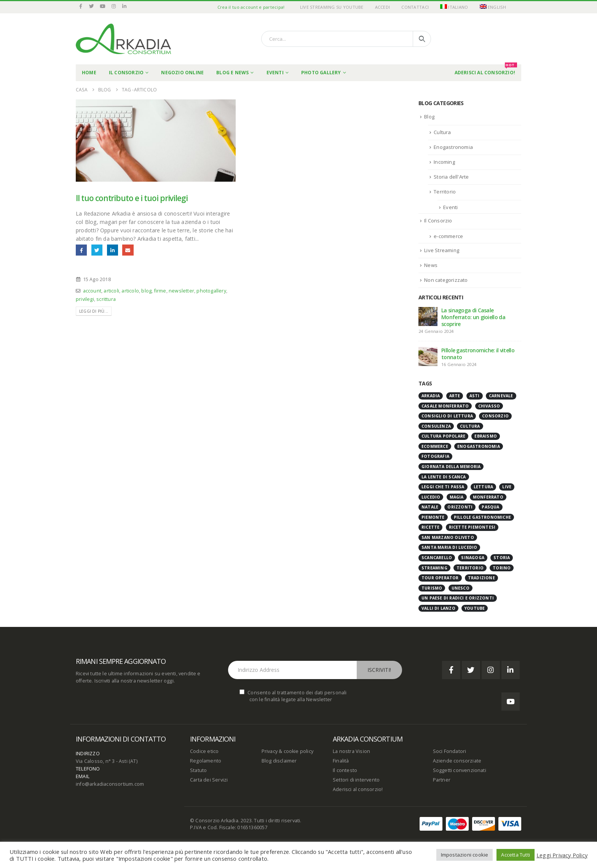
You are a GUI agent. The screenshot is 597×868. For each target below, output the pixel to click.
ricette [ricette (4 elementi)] (430, 527)
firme (160, 291)
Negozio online (182, 73)
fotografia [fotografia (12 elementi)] (435, 456)
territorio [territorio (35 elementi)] (470, 568)
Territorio (445, 192)
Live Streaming (442, 250)
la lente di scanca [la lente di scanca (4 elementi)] (444, 477)
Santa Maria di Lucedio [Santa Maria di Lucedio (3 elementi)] (449, 547)
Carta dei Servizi (209, 780)
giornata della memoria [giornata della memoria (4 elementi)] (451, 467)
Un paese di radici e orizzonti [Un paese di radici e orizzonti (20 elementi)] (458, 598)
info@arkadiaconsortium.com (110, 784)
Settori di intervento (356, 780)
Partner (442, 780)
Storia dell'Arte (451, 177)
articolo (130, 291)
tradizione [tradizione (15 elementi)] (481, 578)
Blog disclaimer (279, 761)
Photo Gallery (321, 73)
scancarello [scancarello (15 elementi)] (437, 558)
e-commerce (448, 236)
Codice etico (204, 751)
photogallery (211, 291)
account (92, 291)
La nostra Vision (351, 751)
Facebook (81, 250)
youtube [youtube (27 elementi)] (475, 608)
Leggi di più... (94, 311)
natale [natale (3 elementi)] (430, 507)
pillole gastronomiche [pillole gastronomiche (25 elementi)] (482, 517)
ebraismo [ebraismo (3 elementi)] (486, 436)
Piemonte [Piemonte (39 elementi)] (433, 517)
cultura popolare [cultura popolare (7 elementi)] (443, 436)
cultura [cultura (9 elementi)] (470, 426)
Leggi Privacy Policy (562, 855)
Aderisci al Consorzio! (486, 70)
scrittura (106, 299)
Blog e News (232, 73)
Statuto (198, 770)
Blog (429, 117)
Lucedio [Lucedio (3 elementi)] (431, 497)
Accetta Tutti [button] (516, 855)
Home (89, 73)
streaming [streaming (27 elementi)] (434, 568)
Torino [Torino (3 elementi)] (502, 568)
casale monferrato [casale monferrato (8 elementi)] (445, 406)
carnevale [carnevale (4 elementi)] (501, 396)
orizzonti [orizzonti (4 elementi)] (460, 507)
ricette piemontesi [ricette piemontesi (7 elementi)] (472, 527)
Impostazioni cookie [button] (465, 855)
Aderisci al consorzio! (358, 789)
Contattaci (415, 7)
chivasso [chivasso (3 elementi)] (489, 406)
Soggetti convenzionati (460, 770)
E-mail (128, 250)
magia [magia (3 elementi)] (457, 497)
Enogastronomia (453, 147)
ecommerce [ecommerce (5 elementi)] (435, 446)
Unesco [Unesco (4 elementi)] (461, 588)
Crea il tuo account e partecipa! (251, 7)
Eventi (275, 73)
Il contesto (345, 770)
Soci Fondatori (450, 751)
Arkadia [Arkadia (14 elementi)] (431, 396)
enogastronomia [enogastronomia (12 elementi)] (479, 446)
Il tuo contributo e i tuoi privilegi (132, 198)
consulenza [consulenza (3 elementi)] (436, 426)
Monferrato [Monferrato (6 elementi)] (488, 497)
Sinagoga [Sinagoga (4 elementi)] (473, 558)
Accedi (383, 7)
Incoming (444, 162)
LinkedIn (113, 250)
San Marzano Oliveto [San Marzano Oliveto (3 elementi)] (448, 537)
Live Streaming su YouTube (332, 7)
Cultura (442, 132)
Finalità (341, 761)
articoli (111, 291)
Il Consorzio (126, 73)
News (431, 265)
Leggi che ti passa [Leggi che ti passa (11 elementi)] (443, 487)
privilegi (85, 299)
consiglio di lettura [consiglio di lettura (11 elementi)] (447, 416)
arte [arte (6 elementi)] (455, 396)
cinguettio (97, 250)
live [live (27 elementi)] (507, 487)
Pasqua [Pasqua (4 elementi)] (490, 507)
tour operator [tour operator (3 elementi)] (440, 578)
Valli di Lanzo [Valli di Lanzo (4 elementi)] (438, 608)
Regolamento (206, 761)
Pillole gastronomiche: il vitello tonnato (478, 354)
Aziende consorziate (457, 761)
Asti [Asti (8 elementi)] (475, 396)
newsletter (181, 291)
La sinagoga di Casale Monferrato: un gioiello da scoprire (473, 317)
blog (146, 291)
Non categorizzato (446, 280)
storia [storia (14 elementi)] (502, 558)
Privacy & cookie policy (288, 751)
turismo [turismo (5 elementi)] (432, 588)
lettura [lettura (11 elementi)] (483, 487)
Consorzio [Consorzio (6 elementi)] (495, 416)
